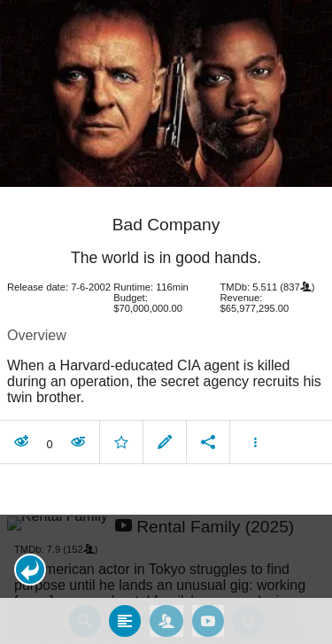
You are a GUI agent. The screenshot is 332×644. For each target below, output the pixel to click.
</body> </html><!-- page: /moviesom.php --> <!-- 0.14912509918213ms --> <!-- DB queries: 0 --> (166, 322)
